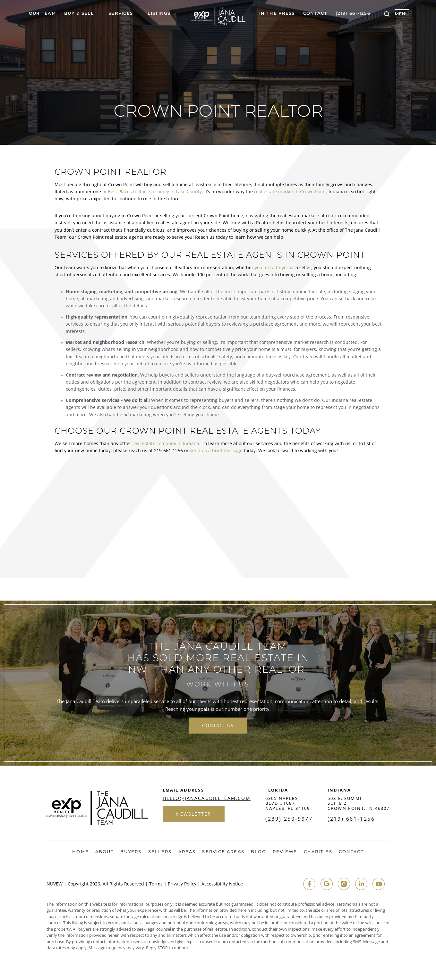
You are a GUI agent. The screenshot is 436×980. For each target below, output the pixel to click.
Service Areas (223, 852)
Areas (187, 852)
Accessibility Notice (222, 884)
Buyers (131, 852)
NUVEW (55, 884)
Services (121, 13)
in (361, 884)
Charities (318, 852)
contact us (218, 725)
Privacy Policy (182, 884)
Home (80, 852)
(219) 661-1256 (353, 13)
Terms (156, 884)
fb (309, 884)
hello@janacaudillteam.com (207, 798)
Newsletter (194, 814)
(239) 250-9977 (289, 819)
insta (344, 884)
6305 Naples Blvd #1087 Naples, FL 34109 (288, 803)
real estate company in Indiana (166, 443)
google (327, 884)
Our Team (42, 13)
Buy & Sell (79, 13)
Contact (315, 13)
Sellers (160, 852)
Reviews (285, 852)
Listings (159, 13)
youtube (379, 884)
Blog (258, 852)
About (105, 852)
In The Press (277, 13)
